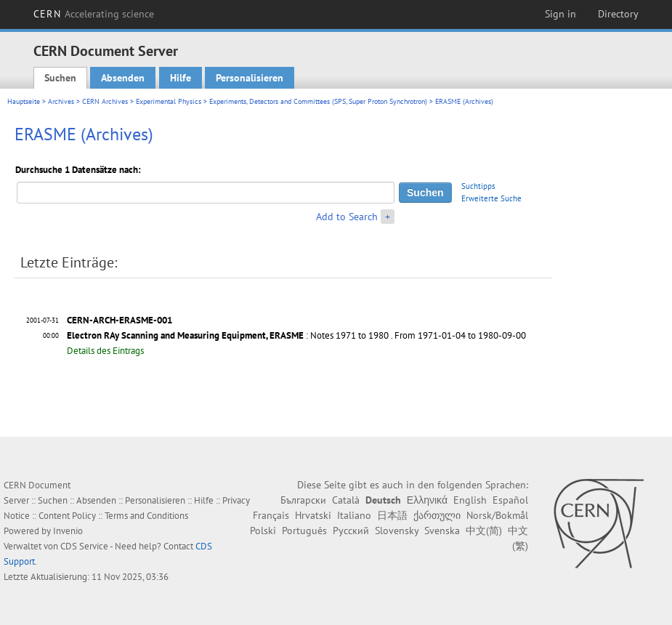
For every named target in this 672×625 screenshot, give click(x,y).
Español (510, 500)
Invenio (68, 531)
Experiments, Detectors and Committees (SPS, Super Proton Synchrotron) (318, 101)
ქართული (437, 515)
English (470, 500)
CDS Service (84, 546)
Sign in (560, 14)
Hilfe (181, 78)
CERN (94, 14)
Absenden (123, 78)
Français (271, 515)
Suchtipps (478, 186)
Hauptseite (24, 101)
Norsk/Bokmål (497, 515)
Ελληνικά (427, 500)
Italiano (354, 515)
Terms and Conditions (146, 516)
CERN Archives (105, 101)
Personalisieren (250, 78)
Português (304, 531)
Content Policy (67, 516)
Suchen (60, 78)
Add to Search (347, 217)
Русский (351, 531)
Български (303, 500)
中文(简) (484, 531)
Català (346, 500)
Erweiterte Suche (491, 198)
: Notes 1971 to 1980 (228, 335)
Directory (618, 14)
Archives (61, 101)
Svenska (442, 531)
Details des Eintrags (105, 351)
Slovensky (397, 531)
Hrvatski (313, 515)
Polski (263, 531)
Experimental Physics (169, 101)
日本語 (392, 515)
